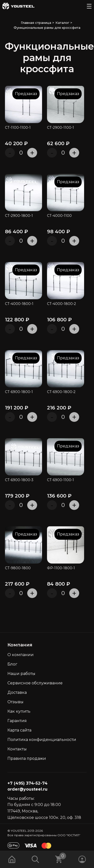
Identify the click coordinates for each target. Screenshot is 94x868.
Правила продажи (27, 758)
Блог (12, 664)
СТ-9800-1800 (18, 568)
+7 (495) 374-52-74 (27, 783)
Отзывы (15, 702)
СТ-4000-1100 (59, 216)
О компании (21, 655)
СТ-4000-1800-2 (61, 304)
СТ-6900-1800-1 (19, 392)
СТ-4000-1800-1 (19, 304)
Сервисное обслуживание (35, 683)
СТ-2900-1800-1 (19, 216)
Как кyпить (19, 711)
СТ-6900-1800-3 (19, 480)
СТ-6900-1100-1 (60, 480)
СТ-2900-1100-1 (60, 128)
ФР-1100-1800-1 (61, 568)
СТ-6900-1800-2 (61, 392)
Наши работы (21, 674)
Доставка (17, 692)
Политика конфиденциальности (42, 740)
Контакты (17, 749)
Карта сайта (19, 730)
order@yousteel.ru (27, 789)
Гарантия (17, 721)
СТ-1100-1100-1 (18, 128)
